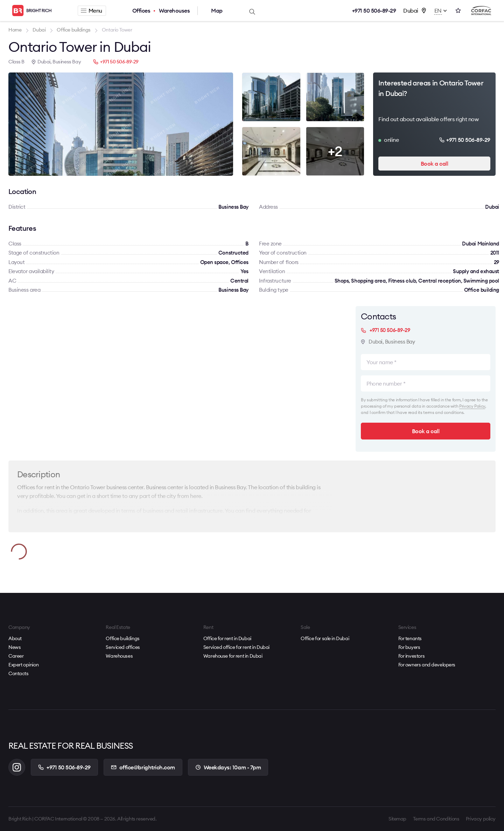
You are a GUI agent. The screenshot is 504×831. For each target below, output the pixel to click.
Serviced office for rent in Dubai (236, 647)
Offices (141, 11)
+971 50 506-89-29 (374, 11)
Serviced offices (123, 647)
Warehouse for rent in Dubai (233, 656)
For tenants (410, 638)
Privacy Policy (472, 406)
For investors (412, 656)
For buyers (409, 647)
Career (16, 656)
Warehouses (174, 11)
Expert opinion (23, 665)
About (15, 638)
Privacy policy (481, 819)
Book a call (435, 164)
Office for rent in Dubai (227, 638)
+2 (335, 151)
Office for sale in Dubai (325, 638)
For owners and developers (427, 665)
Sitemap (397, 819)
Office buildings (122, 638)
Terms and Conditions (436, 819)
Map (217, 11)
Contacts (19, 673)
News (15, 647)
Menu (92, 11)
